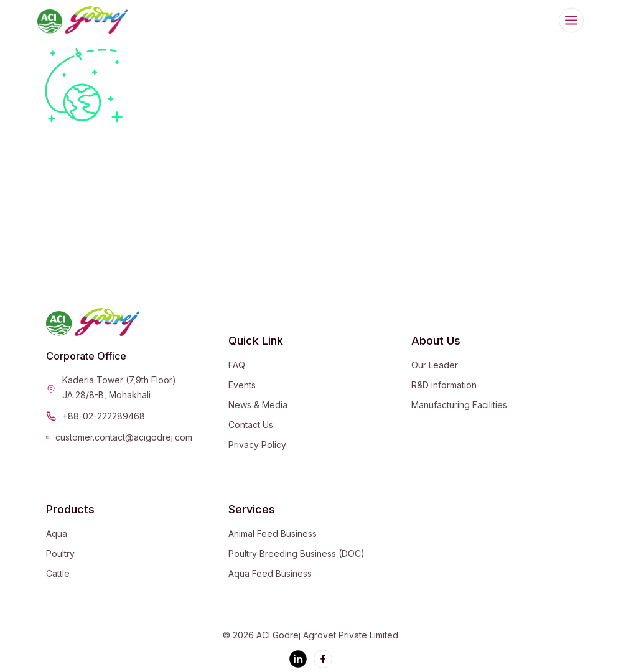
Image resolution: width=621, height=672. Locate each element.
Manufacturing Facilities (459, 405)
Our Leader (435, 365)
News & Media (258, 405)
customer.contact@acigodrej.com (124, 437)
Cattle (58, 573)
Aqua (57, 534)
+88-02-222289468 (104, 416)
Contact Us (251, 425)
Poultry (60, 553)
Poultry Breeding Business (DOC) (296, 553)
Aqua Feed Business (270, 573)
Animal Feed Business (273, 534)
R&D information (444, 385)
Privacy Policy (257, 445)
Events (242, 385)
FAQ (237, 365)
